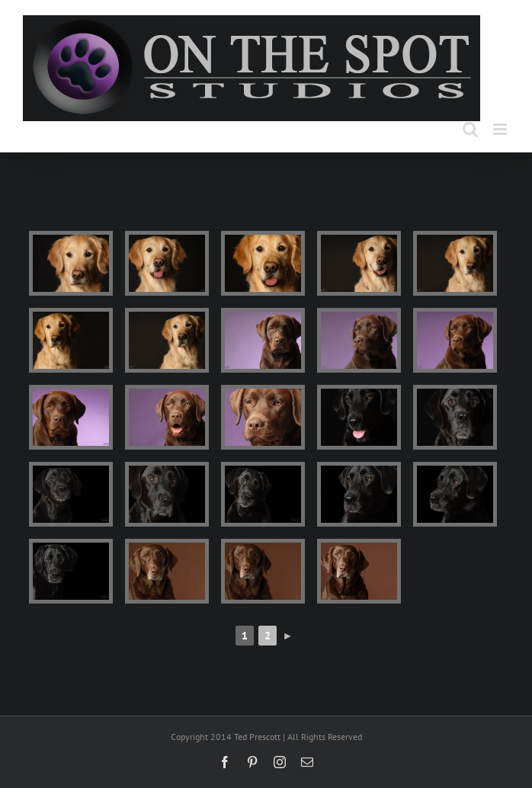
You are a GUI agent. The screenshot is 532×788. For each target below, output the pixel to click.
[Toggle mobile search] (470, 129)
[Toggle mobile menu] (501, 129)
